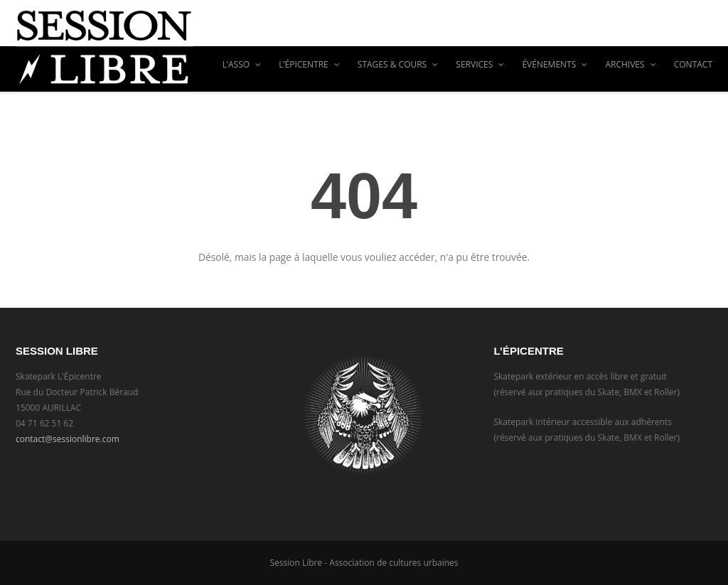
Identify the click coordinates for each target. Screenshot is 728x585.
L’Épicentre (309, 64)
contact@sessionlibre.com (68, 439)
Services (480, 64)
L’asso (242, 64)
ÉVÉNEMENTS (555, 64)
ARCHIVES (630, 64)
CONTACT (693, 64)
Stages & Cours (398, 64)
